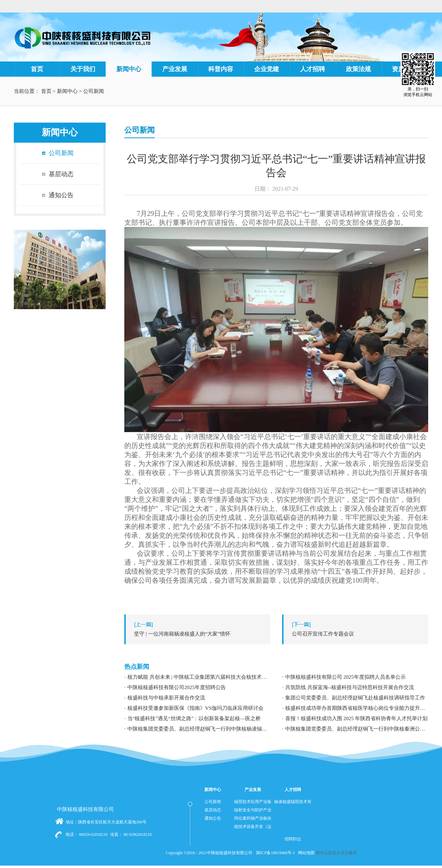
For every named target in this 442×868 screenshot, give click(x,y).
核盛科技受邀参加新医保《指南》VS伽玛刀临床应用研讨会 (195, 708)
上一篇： (199, 634)
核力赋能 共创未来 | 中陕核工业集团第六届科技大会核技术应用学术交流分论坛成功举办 (199, 677)
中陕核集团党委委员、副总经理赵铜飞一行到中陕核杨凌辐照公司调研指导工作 (199, 729)
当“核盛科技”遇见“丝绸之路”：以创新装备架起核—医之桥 (194, 718)
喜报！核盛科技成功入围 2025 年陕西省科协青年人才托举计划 (357, 718)
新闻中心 (67, 91)
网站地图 (305, 853)
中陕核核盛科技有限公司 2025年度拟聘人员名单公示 (345, 677)
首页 (37, 69)
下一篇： (357, 634)
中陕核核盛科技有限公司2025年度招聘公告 (177, 687)
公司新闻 (94, 91)
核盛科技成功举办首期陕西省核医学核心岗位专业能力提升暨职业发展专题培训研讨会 (357, 708)
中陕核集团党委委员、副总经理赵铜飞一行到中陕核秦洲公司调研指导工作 (357, 729)
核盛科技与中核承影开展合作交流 (166, 698)
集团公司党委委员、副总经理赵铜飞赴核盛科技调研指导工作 (355, 698)
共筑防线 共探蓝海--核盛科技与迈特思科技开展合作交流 (350, 687)
